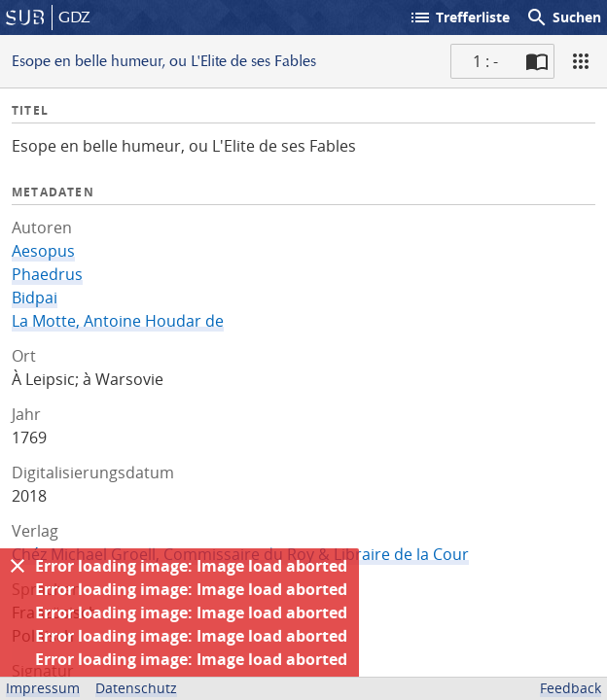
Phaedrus (47, 274)
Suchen (563, 17)
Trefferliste (459, 17)
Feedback (571, 688)
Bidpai (35, 297)
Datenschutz (136, 688)
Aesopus (43, 251)
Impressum (43, 688)
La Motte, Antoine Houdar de (118, 321)
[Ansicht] (581, 61)
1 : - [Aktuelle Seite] (485, 61)
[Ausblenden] (18, 566)
